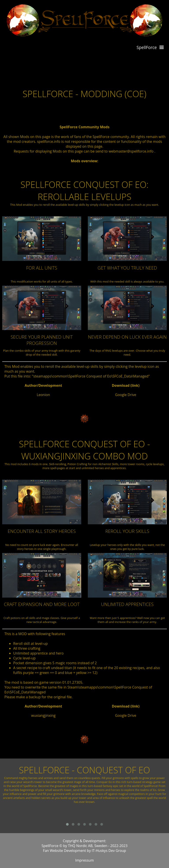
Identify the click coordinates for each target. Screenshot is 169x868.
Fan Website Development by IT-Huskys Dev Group (84, 851)
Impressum (84, 860)
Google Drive (126, 395)
